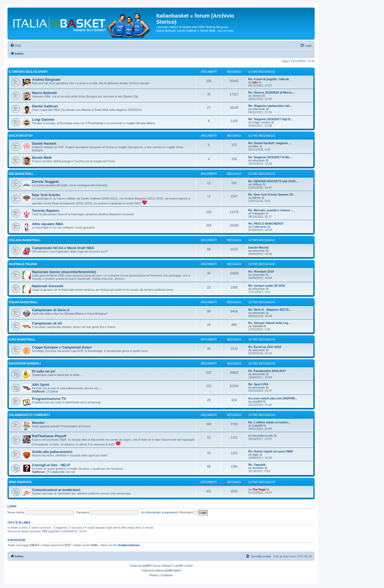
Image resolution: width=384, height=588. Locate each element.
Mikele (257, 198)
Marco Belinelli (44, 93)
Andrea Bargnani (46, 80)
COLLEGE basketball (25, 240)
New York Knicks (46, 195)
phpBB (146, 566)
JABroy (257, 184)
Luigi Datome (43, 119)
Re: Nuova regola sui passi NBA (271, 451)
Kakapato (258, 213)
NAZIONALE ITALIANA (23, 264)
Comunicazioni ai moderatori (56, 490)
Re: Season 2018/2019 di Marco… (271, 92)
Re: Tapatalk (257, 465)
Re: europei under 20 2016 (267, 286)
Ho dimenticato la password (159, 512)
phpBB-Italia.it (173, 571)
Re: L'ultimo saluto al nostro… (269, 422)
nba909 (257, 402)
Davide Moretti (258, 248)
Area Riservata (20, 482)
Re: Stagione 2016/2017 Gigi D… (271, 119)
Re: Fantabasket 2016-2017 (267, 371)
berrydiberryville (263, 436)
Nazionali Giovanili (48, 286)
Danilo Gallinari (45, 106)
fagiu (255, 455)
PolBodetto (259, 227)
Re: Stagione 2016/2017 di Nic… (270, 157)
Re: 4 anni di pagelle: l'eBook (269, 79)
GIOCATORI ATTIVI (21, 136)
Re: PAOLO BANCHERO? (266, 224)
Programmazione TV (49, 399)
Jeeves (257, 96)
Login (12, 506)
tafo (255, 82)
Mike (255, 146)
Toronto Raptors (46, 211)
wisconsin (259, 109)
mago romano (261, 122)
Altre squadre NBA (48, 224)
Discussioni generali (25, 364)
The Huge (259, 489)
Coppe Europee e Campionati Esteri (62, 347)
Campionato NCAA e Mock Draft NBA (63, 248)
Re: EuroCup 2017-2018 (265, 347)
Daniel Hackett (44, 143)
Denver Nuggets (45, 182)
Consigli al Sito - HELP (51, 465)
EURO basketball (22, 340)
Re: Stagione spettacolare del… (270, 106)
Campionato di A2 (47, 323)
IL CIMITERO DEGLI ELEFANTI (28, 72)
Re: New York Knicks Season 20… (272, 194)
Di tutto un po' (44, 371)
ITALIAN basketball (23, 302)
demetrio (258, 468)
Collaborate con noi (61, 472)
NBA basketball (21, 174)
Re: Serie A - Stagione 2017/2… (270, 310)
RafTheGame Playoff (49, 436)
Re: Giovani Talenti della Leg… (270, 323)
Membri (38, 423)
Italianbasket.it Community (29, 415)
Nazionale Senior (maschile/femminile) (64, 272)
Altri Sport (41, 385)
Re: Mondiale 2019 (261, 271)
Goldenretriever (129, 545)
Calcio (52, 391)
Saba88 (257, 326)
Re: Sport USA (258, 384)
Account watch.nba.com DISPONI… (273, 398)
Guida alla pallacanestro (52, 452)
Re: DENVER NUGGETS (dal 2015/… (273, 181)
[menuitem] (15, 46)
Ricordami (188, 512)
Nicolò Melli (42, 158)
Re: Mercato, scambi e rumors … (271, 210)
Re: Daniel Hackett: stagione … (270, 143)
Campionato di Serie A (51, 310)
